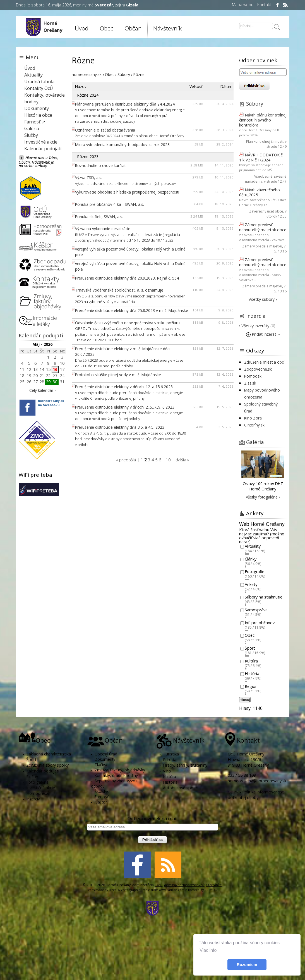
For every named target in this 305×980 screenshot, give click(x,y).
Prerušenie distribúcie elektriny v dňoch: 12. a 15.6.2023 (124, 387)
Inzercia (256, 316)
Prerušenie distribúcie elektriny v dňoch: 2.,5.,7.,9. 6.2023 (125, 407)
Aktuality (33, 75)
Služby (31, 135)
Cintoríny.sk (254, 425)
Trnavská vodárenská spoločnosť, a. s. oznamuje (119, 290)
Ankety (251, 584)
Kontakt (264, 5)
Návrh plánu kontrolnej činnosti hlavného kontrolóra (263, 120)
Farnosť (101, 797)
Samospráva (256, 610)
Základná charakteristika (49, 754)
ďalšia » (182, 460)
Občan (133, 28)
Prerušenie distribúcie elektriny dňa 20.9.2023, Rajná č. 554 (127, 278)
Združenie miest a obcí (264, 362)
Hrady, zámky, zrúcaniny (185, 765)
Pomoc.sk (253, 376)
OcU (159, 885)
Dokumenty (37, 108)
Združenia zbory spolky (47, 765)
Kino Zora (253, 418)
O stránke (214, 885)
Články (251, 559)
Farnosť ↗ (35, 122)
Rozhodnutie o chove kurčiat (100, 165)
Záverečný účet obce (266, 211)
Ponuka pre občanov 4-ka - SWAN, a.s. (110, 204)
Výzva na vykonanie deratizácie (103, 229)
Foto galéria (37, 782)
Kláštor (101, 802)
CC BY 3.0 (211, 890)
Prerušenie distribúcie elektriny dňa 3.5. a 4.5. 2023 (120, 427)
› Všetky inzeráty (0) (257, 326)
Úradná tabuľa (39, 82)
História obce (38, 115)
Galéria (32, 128)
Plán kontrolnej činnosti (265, 141)
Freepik (114, 890)
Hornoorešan (38, 793)
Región (251, 686)
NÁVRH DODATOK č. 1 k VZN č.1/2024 (261, 157)
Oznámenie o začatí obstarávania (105, 130)
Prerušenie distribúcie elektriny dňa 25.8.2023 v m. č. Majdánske (132, 310)
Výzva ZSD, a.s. (89, 177)
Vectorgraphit (130, 890)
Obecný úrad (106, 754)
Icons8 (146, 890)
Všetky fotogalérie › (263, 497)
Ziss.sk (250, 383)
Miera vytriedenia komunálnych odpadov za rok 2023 (122, 145)
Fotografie (254, 572)
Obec (107, 28)
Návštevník (167, 28)
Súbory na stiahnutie (264, 597)
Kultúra (251, 661)
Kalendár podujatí (43, 149)
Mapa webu (243, 5)
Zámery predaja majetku (262, 246)
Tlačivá (101, 765)
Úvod (82, 28)
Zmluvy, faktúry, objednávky (120, 770)
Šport (250, 648)
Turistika (171, 754)
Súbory (255, 103)
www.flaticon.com (172, 890)
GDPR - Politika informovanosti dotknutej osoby (256, 795)
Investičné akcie (41, 142)
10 (168, 460)
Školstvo (102, 791)
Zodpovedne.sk (258, 369)
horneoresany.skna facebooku (51, 403)
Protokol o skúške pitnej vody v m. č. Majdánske (118, 375)
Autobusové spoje (180, 788)
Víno (167, 771)
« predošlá (126, 460)
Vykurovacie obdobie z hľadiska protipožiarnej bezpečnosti (127, 192)
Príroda (170, 760)
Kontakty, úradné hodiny (116, 775)
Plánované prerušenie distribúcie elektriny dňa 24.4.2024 (125, 104)
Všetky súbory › (263, 299)
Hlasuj (245, 700)
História (252, 674)
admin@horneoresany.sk (184, 885)
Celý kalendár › (42, 390)
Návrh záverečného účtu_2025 (260, 192)
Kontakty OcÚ (39, 88)
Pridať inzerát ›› (263, 334)
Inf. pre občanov (260, 623)
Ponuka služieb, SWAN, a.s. (99, 217)
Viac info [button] (208, 950)
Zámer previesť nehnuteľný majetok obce (263, 227)
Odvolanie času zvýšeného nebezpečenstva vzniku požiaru (127, 323)
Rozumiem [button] (247, 965)
